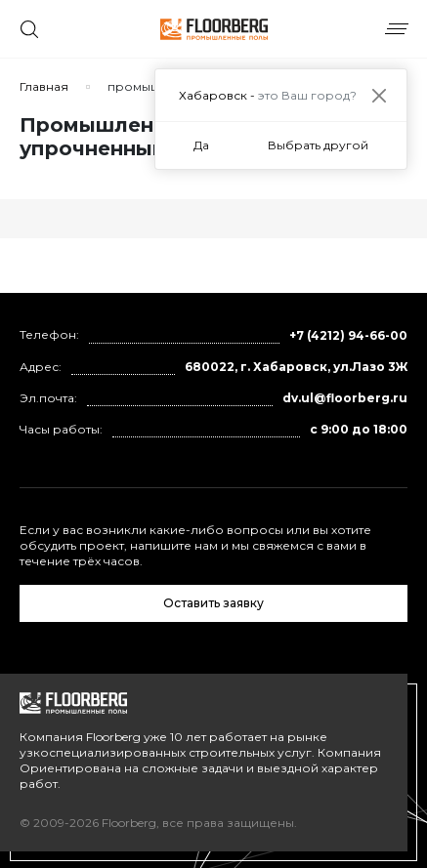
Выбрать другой (318, 145)
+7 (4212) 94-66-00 (348, 335)
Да (201, 145)
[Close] (379, 95)
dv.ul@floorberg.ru (345, 398)
